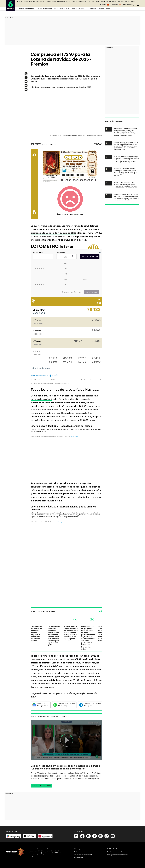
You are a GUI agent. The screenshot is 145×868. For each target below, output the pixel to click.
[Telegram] (94, 838)
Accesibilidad (78, 858)
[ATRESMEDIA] (16, 853)
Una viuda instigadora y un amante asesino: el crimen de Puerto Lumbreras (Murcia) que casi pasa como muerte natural (125, 185)
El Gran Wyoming (51, 1)
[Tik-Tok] (107, 838)
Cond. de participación (115, 852)
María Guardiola (39, 1)
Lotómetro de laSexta (54, 236)
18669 (96, 362)
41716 (82, 362)
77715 (82, 358)
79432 (94, 311)
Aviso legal (78, 849)
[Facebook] (82, 838)
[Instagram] (101, 838)
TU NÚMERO (38, 253)
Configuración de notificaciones (118, 855)
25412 (96, 358)
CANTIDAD (61, 253)
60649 (68, 358)
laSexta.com (35, 143)
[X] (76, 838)
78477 (78, 341)
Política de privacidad (115, 849)
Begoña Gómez (130, 1)
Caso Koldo (61, 1)
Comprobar (91, 292)
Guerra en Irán (28, 1)
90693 (96, 331)
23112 (53, 358)
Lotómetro (92, 9)
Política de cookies (80, 852)
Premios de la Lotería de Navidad (72, 9)
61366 (53, 362)
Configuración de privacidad (84, 855)
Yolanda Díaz (100, 1)
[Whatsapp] (88, 838)
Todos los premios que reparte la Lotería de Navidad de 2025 (63, 87)
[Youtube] (113, 838)
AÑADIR (90, 257)
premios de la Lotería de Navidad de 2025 (53, 233)
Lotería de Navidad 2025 (46, 9)
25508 (96, 341)
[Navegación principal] (138, 5)
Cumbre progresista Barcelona (115, 1)
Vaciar (71, 292)
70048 (96, 320)
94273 (68, 362)
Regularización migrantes (74, 1)
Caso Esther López (89, 1)
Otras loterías (105, 9)
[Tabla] (67, 451)
